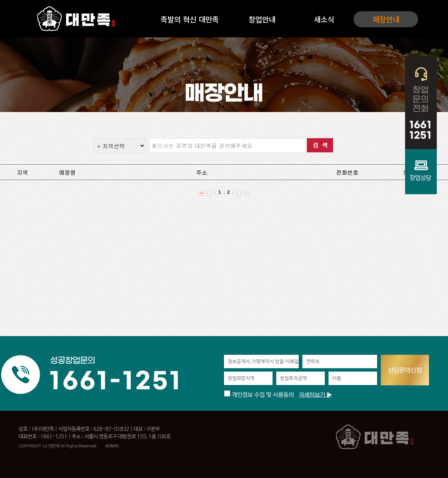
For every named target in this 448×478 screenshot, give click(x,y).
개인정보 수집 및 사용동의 (259, 395)
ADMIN (112, 446)
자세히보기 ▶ (315, 395)
